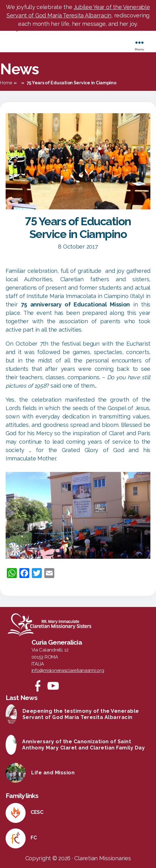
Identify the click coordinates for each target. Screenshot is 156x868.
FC (34, 838)
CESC (37, 812)
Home (6, 83)
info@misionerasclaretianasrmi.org (68, 670)
